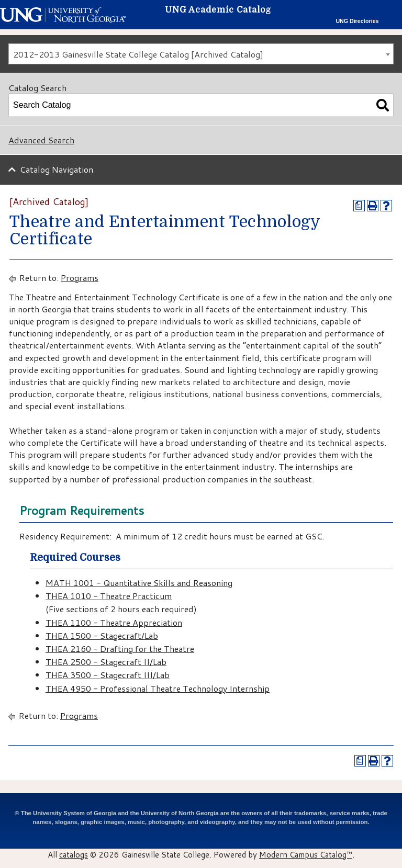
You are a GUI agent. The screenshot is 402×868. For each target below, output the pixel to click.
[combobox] (201, 54)
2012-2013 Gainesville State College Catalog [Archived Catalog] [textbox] (138, 54)
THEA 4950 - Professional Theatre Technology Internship (158, 688)
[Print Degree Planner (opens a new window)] (359, 206)
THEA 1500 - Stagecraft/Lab (102, 635)
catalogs (74, 854)
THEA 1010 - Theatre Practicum (109, 596)
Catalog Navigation (57, 169)
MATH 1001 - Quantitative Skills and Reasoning (139, 583)
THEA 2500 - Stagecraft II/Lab (106, 662)
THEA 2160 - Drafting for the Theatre (120, 649)
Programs (80, 278)
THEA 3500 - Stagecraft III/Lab (108, 675)
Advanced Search (41, 140)
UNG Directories (357, 21)
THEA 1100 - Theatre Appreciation (114, 622)
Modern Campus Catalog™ (306, 854)
